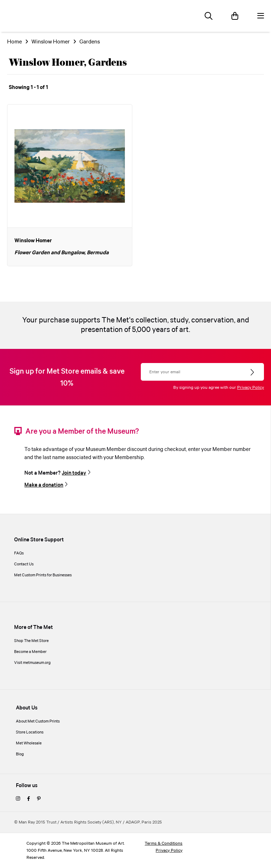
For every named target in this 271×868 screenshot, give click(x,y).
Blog (20, 754)
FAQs (19, 553)
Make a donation (44, 485)
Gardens (90, 42)
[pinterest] (39, 799)
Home (14, 42)
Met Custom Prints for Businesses (43, 575)
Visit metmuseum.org (32, 663)
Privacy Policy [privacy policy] (169, 851)
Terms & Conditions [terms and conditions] (164, 843)
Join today (74, 473)
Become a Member (30, 652)
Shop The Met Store (31, 641)
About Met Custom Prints (38, 721)
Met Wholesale (29, 743)
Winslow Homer (51, 42)
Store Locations (30, 732)
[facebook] (29, 799)
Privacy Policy (251, 388)
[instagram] (18, 799)
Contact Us (24, 564)
